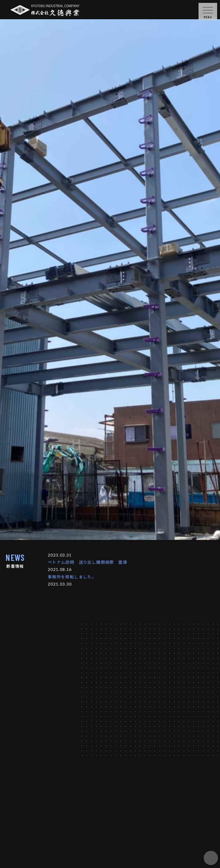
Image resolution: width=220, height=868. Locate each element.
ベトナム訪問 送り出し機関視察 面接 (88, 562)
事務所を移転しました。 (72, 577)
